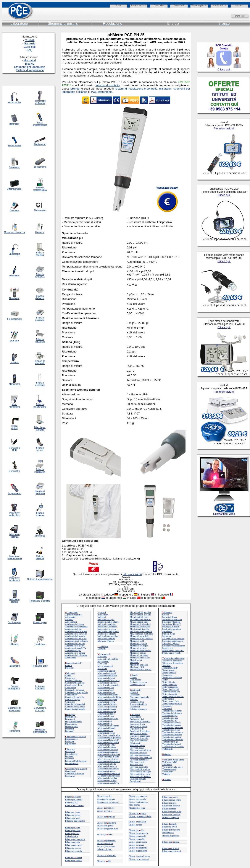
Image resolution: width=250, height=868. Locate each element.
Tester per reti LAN (171, 701)
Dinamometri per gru (106, 799)
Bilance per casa (72, 833)
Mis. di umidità (136, 612)
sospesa (40, 515)
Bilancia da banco (40, 297)
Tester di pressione (170, 687)
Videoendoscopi (169, 769)
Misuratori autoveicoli (107, 676)
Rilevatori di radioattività (141, 757)
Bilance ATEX (71, 803)
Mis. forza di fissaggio (140, 629)
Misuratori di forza (106, 716)
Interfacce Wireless (106, 641)
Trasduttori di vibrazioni (173, 739)
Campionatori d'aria (74, 685)
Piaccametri (135, 695)
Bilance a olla (104, 861)
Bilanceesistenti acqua (139, 856)
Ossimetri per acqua (139, 682)
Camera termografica (14, 687)
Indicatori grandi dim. (107, 624)
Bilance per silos (169, 803)
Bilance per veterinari (172, 851)
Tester (165, 680)
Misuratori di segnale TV (109, 783)
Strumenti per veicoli (171, 653)
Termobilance (168, 833)
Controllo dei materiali (75, 704)
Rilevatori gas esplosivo (140, 750)
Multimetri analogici (139, 665)
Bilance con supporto (171, 815)
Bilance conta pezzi (74, 845)
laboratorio (40, 363)
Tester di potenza (170, 684)
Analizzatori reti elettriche (77, 641)
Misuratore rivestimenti (14, 579)
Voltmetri (166, 774)
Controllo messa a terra (75, 707)
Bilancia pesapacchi (40, 471)
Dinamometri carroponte (108, 802)
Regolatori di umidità (139, 738)
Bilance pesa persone (138, 842)
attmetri (167, 779)
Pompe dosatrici (137, 702)
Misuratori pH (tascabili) (108, 740)
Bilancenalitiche (73, 797)
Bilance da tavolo (170, 827)
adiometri (135, 714)
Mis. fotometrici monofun (141, 631)
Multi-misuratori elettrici (141, 670)
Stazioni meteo (169, 634)
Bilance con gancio (105, 826)
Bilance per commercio (75, 839)
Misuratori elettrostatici (140, 627)
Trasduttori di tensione (172, 735)
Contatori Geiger (72, 699)
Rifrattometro (40, 144)
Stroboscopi (168, 648)
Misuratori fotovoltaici (140, 636)
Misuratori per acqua (139, 646)
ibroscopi (70, 749)
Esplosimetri (71, 744)
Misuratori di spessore (107, 766)
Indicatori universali (106, 639)
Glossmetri (70, 776)
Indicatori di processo (107, 629)
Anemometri (71, 658)
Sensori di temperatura (172, 619)
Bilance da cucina (73, 848)
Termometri (167, 675)
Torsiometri (167, 706)
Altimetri (69, 619)
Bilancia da (40, 361)
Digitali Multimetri (73, 722)
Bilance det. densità (74, 861)
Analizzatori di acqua (74, 624)
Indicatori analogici (106, 619)
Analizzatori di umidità (75, 653)
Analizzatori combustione (76, 627)
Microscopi (103, 668)
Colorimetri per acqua (75, 690)
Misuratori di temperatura (109, 773)
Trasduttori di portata (172, 723)
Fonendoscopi (71, 754)
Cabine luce (70, 678)
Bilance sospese (169, 809)
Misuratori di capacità (107, 683)
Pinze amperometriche (140, 697)
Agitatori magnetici (74, 615)
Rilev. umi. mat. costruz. (140, 776)
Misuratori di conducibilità (109, 697)
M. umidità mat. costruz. (140, 619)
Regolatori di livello (139, 726)
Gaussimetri (70, 771)
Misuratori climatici (106, 678)
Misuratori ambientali (107, 673)
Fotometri (69, 759)
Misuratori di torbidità (107, 778)
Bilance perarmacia (106, 817)
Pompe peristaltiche (138, 704)
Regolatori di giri (137, 724)
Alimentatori (71, 617)
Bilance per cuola (170, 797)
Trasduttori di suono (171, 730)
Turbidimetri (168, 749)
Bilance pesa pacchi (137, 836)
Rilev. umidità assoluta (140, 769)
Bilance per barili (73, 818)
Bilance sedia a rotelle (172, 800)
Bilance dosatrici (104, 796)
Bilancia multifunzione (40, 406)
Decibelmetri (71, 717)
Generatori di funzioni (75, 774)
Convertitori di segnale (75, 709)
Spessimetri (167, 631)
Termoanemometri (170, 668)
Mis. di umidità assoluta (140, 615)
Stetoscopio (40, 210)
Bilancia (40, 513)
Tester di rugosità (170, 694)
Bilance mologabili (138, 822)
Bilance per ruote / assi (139, 859)
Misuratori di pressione (108, 750)
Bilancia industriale (40, 341)
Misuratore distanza (14, 536)
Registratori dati (137, 719)
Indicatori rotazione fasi (108, 636)
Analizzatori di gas (73, 629)
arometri (70, 663)
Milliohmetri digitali (106, 671)
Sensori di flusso (170, 617)
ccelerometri (71, 612)
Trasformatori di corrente (173, 746)
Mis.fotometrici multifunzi (141, 634)
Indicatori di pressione (107, 627)
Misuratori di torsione (107, 781)
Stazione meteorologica (40, 189)
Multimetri (135, 662)
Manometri (102, 657)
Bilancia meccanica (40, 384)
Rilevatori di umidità (139, 767)
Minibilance (40, 536)
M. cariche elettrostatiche (109, 685)
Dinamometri (71, 724)
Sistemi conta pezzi (171, 817)
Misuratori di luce (105, 730)
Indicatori (102, 617)
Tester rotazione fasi (171, 692)
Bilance (69, 665)
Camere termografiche (75, 683)
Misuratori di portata (107, 745)
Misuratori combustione (108, 695)
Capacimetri (70, 688)
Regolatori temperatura (140, 736)
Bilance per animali (74, 800)
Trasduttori (167, 708)
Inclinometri (103, 615)
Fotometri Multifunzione (76, 761)
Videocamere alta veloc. (173, 767)
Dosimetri (69, 729)
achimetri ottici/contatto (173, 658)
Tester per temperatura (172, 704)
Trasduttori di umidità (172, 737)
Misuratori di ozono (106, 733)
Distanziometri (72, 726)
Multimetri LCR (137, 667)
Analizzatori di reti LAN (76, 639)
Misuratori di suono (106, 771)
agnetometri (104, 654)
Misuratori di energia (107, 711)
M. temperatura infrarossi (109, 776)
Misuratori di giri (105, 723)
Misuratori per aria (138, 648)
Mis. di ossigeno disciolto (109, 735)
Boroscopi (70, 668)
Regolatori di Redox (139, 733)
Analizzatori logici (73, 650)
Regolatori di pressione (140, 731)
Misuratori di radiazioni (108, 752)
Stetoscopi (167, 636)
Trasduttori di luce (170, 718)
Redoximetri (135, 717)
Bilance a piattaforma (138, 848)
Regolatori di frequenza (140, 722)
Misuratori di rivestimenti (109, 761)
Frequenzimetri (72, 763)
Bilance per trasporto (171, 830)
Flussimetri (70, 751)
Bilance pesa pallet (137, 839)
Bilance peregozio (138, 813)
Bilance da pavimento (138, 833)
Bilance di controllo (74, 851)
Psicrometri (135, 707)
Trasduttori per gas (170, 742)
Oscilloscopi (135, 680)
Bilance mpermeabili (106, 841)
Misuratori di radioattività (109, 754)
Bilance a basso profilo (75, 821)
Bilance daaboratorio (107, 855)
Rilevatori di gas (137, 748)
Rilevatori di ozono (138, 753)
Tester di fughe (169, 682)
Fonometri (70, 756)
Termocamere (168, 670)
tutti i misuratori (132, 574)
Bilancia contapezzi (40, 276)
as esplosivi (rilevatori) (76, 769)
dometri (134, 675)
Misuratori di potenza (107, 747)
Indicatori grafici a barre (108, 622)
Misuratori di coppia (106, 702)
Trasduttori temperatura (173, 732)
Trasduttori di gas (170, 715)
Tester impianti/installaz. (173, 696)
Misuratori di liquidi (106, 728)
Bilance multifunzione (138, 802)
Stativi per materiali (171, 627)
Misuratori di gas (105, 721)
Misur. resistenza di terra (108, 757)
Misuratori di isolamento (108, 726)
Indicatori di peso (105, 849)
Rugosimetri (135, 781)
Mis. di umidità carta (139, 617)
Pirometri (134, 699)
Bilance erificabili (170, 848)
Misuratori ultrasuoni (139, 655)
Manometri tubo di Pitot (108, 659)
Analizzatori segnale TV (76, 648)
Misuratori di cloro (106, 688)
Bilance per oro (135, 825)
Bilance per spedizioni (172, 812)
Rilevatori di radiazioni (140, 755)
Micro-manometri (105, 666)
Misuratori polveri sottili (108, 742)
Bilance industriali (105, 843)
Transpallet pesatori (171, 836)
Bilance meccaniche (137, 799)
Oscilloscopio (14, 622)
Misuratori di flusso (106, 714)
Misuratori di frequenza (108, 719)
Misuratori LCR (137, 641)
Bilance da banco (73, 815)
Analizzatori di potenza (75, 636)
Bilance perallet (136, 830)
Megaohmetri (103, 661)
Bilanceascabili (169, 824)
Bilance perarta (73, 828)
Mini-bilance (134, 805)
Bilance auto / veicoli (74, 805)
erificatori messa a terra (173, 760)
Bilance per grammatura (107, 829)
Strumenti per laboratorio (173, 650)
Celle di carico (71, 836)
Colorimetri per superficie (76, 692)
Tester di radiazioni (171, 689)
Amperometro (14, 494)
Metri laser (102, 664)
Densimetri (70, 719)
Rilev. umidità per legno (140, 772)
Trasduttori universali (172, 744)
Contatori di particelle (75, 697)
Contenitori (70, 702)
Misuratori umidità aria (140, 658)
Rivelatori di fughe (138, 779)
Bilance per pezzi (136, 845)
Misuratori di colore (106, 692)
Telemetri (166, 665)
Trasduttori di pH (170, 720)
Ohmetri (133, 677)
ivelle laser (103, 646)
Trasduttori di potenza (172, 725)
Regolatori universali (139, 741)
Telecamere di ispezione (173, 663)
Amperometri (71, 622)
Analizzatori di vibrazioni (76, 655)
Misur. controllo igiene (107, 699)
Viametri (167, 754)
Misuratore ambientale (14, 514)
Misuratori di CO (106, 690)
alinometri (167, 612)
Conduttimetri (71, 695)
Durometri (70, 731)
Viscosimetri (168, 772)
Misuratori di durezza (107, 709)
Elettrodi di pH (72, 739)
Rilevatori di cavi (137, 745)
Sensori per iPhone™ (172, 624)
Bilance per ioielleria (107, 823)
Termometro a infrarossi (40, 102)
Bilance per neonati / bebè (140, 816)
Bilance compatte (73, 842)
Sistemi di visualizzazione (174, 646)
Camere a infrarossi (74, 680)
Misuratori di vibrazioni (140, 624)
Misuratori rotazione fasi (141, 650)
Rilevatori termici (138, 762)
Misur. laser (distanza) (107, 707)
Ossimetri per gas (137, 684)
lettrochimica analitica (76, 737)
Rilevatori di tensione (139, 760)
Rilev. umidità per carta (140, 774)
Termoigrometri (169, 673)
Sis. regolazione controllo (173, 639)
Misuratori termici (138, 653)
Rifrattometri (135, 743)
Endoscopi (70, 741)
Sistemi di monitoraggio (173, 641)
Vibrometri (167, 764)
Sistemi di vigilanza (171, 643)
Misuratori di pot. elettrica (141, 639)
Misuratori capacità (138, 643)
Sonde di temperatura (172, 629)
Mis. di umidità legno (139, 622)
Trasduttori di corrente (172, 711)
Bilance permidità (171, 842)
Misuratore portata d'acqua (14, 557)
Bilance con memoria (138, 796)
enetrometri (135, 690)
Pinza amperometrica (40, 124)
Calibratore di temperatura (14, 709)
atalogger (70, 714)
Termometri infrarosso (172, 677)
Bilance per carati (73, 830)
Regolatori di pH (137, 729)
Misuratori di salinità (107, 764)
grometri (102, 612)
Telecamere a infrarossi (172, 661)
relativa (147, 612)
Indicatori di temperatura (108, 631)
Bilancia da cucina (40, 319)
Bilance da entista (73, 857)
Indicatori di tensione (107, 634)
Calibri (68, 676)
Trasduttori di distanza (172, 713)
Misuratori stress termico (108, 769)
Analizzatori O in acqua (76, 631)
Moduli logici (136, 660)
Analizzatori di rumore (75, 643)
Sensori (166, 615)
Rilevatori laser (136, 764)
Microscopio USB (14, 449)
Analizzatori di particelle (76, 634)
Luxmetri (102, 649)
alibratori (70, 673)
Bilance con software (171, 806)
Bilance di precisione (138, 851)
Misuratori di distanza (107, 704)
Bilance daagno (73, 812)
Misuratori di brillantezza (109, 680)
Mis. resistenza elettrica (108, 759)
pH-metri (134, 692)
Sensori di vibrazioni (171, 622)
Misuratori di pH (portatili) (109, 738)
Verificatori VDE (170, 762)
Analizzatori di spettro (75, 646)
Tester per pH (168, 699)
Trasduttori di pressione (173, 727)
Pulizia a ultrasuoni (138, 709)
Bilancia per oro (40, 449)
